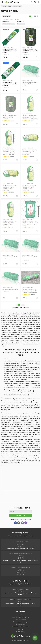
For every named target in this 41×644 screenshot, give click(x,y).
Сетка (9, 6)
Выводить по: (20, 22)
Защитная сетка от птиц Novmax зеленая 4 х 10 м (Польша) (10, 84)
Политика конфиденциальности (21, 627)
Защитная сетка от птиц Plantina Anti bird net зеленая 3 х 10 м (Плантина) (29, 188)
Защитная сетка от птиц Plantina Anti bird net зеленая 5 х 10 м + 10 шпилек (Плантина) (10, 152)
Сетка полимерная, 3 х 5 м (10, 289)
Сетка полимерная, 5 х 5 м (10, 257)
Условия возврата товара (21, 622)
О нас (21, 615)
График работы (21, 632)
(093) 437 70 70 (20, 545)
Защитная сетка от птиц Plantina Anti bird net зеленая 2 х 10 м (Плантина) (10, 224)
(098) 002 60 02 (20, 573)
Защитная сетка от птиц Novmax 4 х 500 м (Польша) (10, 117)
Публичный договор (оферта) (20, 617)
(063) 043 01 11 (20, 574)
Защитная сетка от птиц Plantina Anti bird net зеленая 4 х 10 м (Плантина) (10, 188)
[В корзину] (17, 57)
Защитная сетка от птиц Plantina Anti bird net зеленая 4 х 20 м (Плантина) (29, 152)
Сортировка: (6, 22)
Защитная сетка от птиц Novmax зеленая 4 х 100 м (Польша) (30, 51)
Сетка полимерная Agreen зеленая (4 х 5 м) (30, 83)
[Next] (24, 305)
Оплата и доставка (20, 620)
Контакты (21, 629)
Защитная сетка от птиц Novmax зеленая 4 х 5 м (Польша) (10, 51)
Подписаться (21, 515)
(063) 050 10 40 (20, 557)
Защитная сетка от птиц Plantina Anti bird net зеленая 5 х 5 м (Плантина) (30, 117)
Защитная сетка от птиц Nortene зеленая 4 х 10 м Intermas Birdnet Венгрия (30, 291)
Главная (4, 6)
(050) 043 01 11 (20, 571)
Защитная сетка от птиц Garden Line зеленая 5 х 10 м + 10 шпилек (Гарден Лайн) (30, 224)
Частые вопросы (21, 624)
